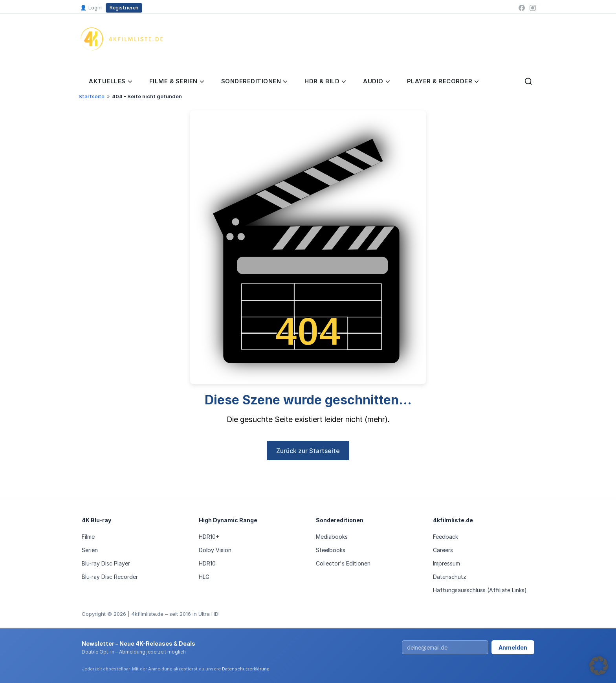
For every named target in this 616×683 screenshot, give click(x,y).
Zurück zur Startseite (308, 451)
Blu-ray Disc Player (106, 563)
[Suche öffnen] (528, 81)
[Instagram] (533, 8)
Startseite (92, 96)
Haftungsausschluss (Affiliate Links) (480, 590)
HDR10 (207, 563)
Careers (443, 550)
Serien (90, 550)
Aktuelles (110, 81)
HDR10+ (209, 537)
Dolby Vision (215, 550)
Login (91, 8)
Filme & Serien (177, 81)
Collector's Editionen (343, 563)
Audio (376, 81)
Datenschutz (450, 577)
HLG (204, 577)
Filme (88, 537)
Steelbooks (331, 550)
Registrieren (124, 8)
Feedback (445, 537)
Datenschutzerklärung (246, 669)
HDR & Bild (325, 81)
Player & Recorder (443, 81)
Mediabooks (332, 537)
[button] (599, 666)
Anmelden (513, 647)
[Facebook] (522, 8)
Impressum (446, 563)
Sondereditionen (254, 81)
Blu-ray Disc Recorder (110, 577)
